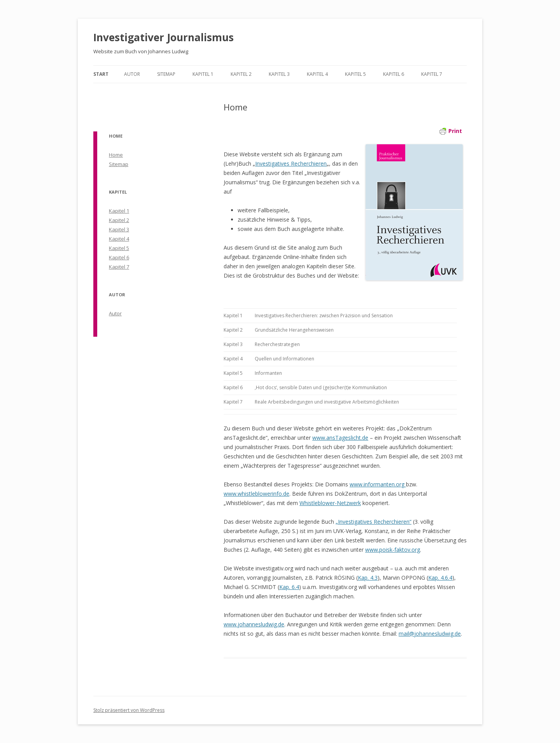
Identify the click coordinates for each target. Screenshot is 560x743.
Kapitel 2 (241, 74)
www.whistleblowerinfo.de (256, 494)
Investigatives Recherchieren (291, 163)
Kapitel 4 (317, 74)
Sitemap (166, 74)
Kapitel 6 (394, 74)
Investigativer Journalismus (164, 37)
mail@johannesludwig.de (430, 634)
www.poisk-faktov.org (393, 550)
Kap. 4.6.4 (440, 578)
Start (101, 74)
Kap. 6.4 (289, 587)
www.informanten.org (378, 484)
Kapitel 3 (279, 74)
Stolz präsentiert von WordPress (129, 710)
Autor (132, 74)
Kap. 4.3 (368, 578)
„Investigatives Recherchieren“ (374, 522)
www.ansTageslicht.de (340, 438)
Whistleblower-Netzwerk (330, 503)
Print (451, 131)
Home (116, 155)
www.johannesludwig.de (254, 624)
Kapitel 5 (355, 74)
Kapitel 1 (203, 74)
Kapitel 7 (432, 74)
